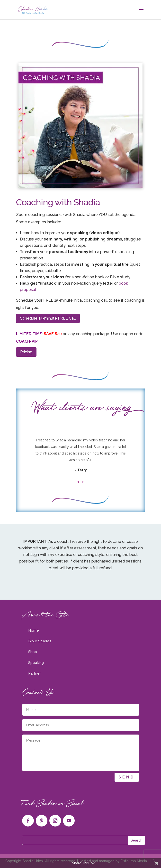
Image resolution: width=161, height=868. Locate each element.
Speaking (36, 663)
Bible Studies (40, 641)
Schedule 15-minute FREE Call (48, 318)
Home (34, 630)
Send (127, 777)
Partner (35, 673)
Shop (33, 652)
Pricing (26, 352)
